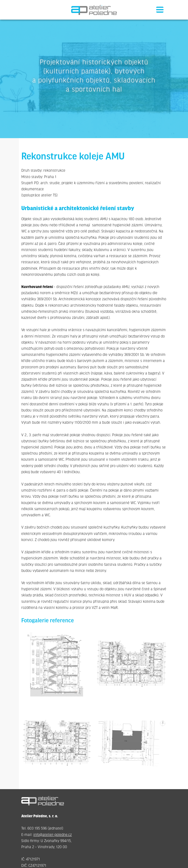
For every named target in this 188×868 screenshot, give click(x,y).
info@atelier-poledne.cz (53, 835)
